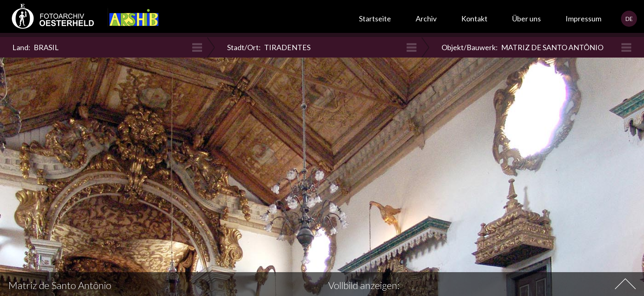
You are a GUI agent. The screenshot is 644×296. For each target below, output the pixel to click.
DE (629, 19)
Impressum (583, 18)
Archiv (426, 18)
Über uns (527, 18)
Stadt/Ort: (269, 47)
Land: (36, 47)
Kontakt (474, 18)
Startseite (375, 18)
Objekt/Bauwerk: (522, 47)
